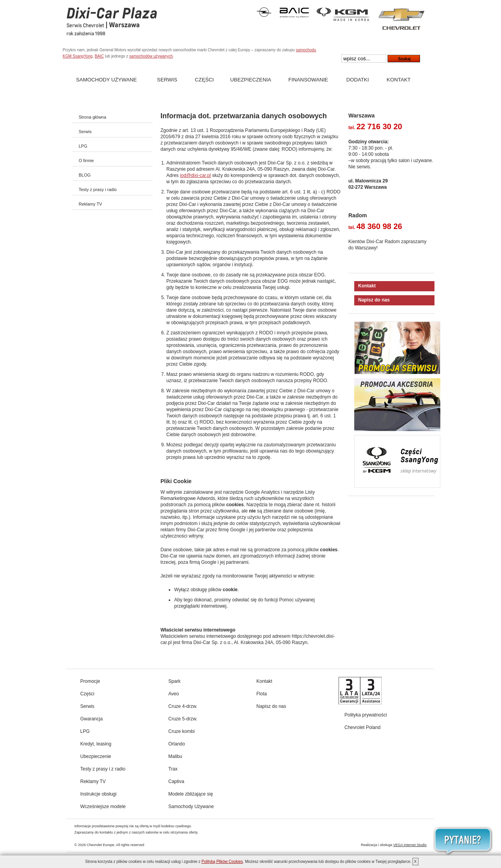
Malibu (175, 756)
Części (204, 80)
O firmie (86, 161)
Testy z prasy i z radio (103, 769)
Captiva (176, 781)
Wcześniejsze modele (103, 807)
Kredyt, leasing (96, 744)
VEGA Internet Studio (410, 845)
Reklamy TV (90, 204)
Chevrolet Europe (101, 845)
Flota (262, 694)
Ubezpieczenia (251, 80)
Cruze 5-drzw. (183, 719)
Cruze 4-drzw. (183, 706)
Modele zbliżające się (191, 794)
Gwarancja (91, 719)
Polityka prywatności (366, 715)
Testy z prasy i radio (98, 189)
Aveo (174, 694)
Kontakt (399, 80)
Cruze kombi (181, 731)
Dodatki (358, 80)
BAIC (99, 56)
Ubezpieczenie (96, 756)
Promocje (90, 681)
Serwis (167, 80)
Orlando (177, 744)
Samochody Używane (106, 80)
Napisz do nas (374, 300)
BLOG (85, 175)
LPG (83, 146)
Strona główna (92, 117)
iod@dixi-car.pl (196, 175)
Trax (173, 769)
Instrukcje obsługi (98, 794)
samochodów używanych (151, 56)
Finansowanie (308, 80)
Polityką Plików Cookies (222, 862)
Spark (174, 681)
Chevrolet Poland (362, 727)
